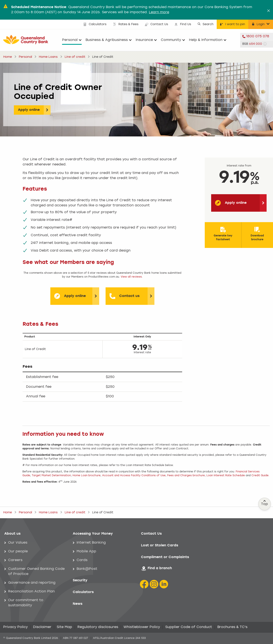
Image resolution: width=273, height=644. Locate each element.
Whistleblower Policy (142, 627)
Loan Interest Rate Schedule (226, 476)
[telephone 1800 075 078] (257, 36)
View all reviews (131, 277)
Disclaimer (42, 627)
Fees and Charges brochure (186, 476)
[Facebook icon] (144, 584)
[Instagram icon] (154, 584)
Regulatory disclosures (98, 627)
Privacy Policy (15, 627)
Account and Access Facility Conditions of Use (134, 476)
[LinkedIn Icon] (164, 584)
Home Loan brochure (86, 476)
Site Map (64, 627)
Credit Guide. (260, 476)
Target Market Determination (51, 476)
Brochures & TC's (232, 627)
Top (265, 503)
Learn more (159, 12)
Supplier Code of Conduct (189, 627)
